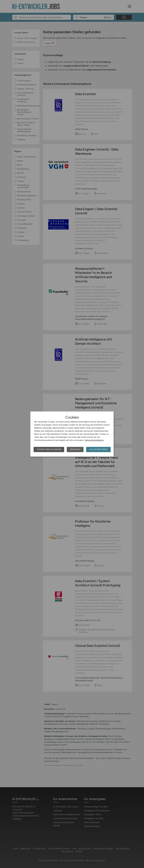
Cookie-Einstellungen (49, 449)
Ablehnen (75, 449)
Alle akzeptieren (98, 449)
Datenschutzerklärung (94, 440)
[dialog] (72, 434)
